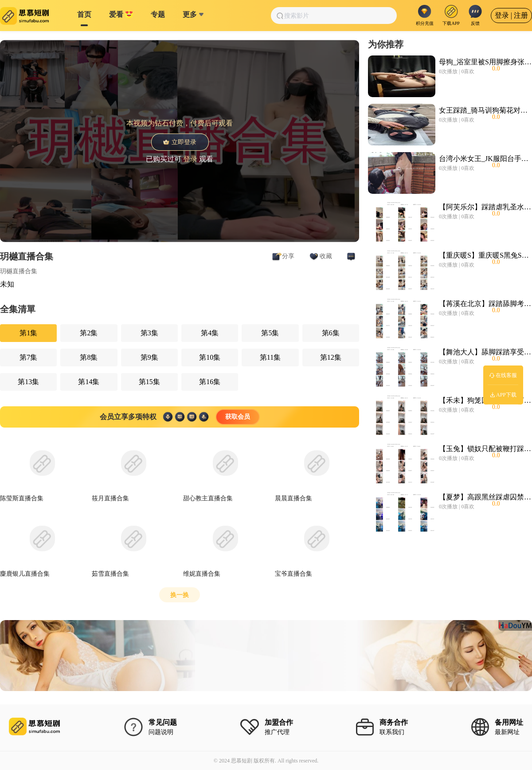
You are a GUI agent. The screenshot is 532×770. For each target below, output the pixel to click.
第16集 (210, 382)
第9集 (149, 357)
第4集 (210, 333)
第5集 (270, 333)
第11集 (270, 357)
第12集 (331, 357)
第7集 (28, 357)
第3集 (149, 333)
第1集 (28, 333)
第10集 (210, 357)
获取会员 (238, 417)
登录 (190, 159)
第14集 (89, 382)
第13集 (28, 382)
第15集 (149, 382)
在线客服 (503, 375)
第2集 (89, 333)
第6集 (331, 333)
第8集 (89, 357)
